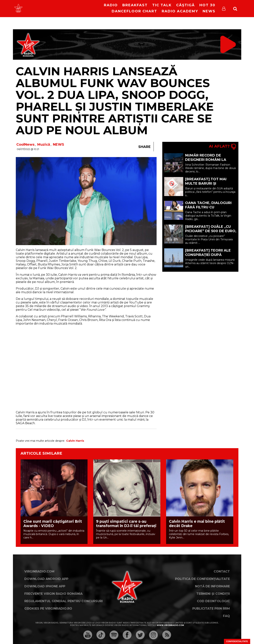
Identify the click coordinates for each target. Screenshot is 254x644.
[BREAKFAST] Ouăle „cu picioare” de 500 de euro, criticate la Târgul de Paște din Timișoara (211, 233)
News (209, 11)
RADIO (111, 5)
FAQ (226, 616)
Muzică (44, 145)
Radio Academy (180, 11)
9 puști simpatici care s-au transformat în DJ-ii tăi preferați (126, 524)
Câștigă (186, 5)
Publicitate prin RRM (211, 609)
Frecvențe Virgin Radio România (53, 594)
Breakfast (135, 5)
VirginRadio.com (39, 571)
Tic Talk (162, 5)
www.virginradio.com (170, 625)
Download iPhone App (45, 586)
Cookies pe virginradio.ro (48, 609)
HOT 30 (207, 5)
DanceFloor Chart (134, 11)
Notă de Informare (212, 586)
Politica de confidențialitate (202, 579)
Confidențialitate (237, 641)
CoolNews (25, 145)
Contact (222, 571)
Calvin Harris (75, 441)
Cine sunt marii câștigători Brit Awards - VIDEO (53, 524)
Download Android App (46, 579)
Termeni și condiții (213, 594)
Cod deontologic (213, 601)
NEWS (59, 145)
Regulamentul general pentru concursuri (64, 601)
